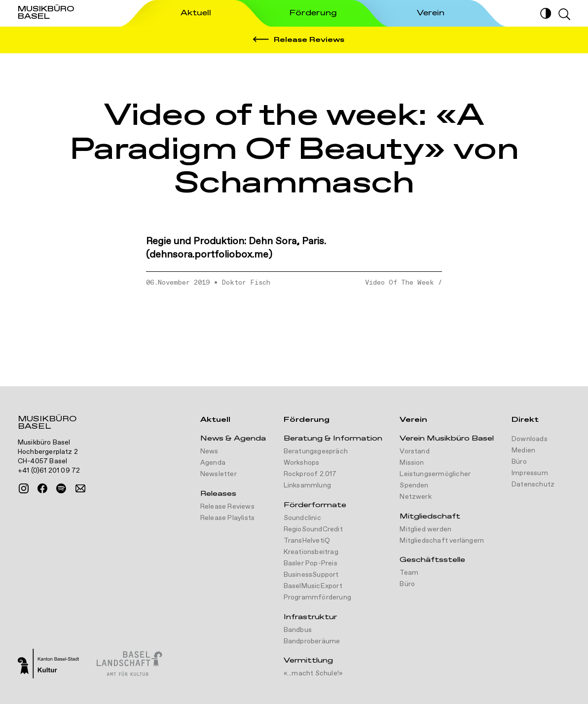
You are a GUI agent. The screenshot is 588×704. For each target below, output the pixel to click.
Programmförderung (317, 597)
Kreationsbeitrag (311, 552)
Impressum (530, 473)
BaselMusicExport (313, 586)
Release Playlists (227, 518)
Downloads (530, 439)
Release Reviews (227, 507)
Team (409, 573)
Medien (523, 450)
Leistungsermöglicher (435, 474)
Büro (407, 584)
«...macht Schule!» (313, 673)
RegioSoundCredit (313, 529)
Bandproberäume (312, 641)
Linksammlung (307, 485)
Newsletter (219, 474)
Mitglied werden (425, 529)
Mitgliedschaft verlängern (442, 541)
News (209, 451)
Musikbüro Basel (47, 424)
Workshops (302, 463)
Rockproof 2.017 (310, 474)
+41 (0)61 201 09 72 (49, 471)
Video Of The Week (400, 283)
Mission (412, 463)
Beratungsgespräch (316, 451)
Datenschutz (533, 484)
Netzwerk (416, 497)
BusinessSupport (311, 575)
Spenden (414, 485)
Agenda (213, 463)
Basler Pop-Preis (311, 563)
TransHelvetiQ (307, 541)
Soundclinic (302, 518)
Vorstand (415, 451)
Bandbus (298, 630)
